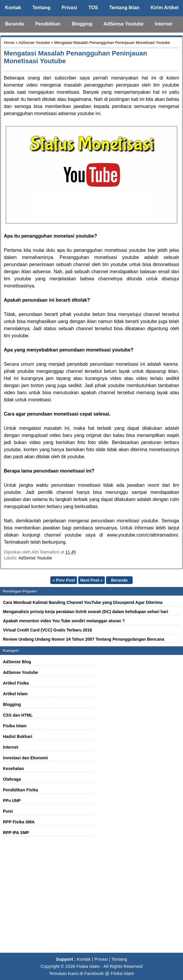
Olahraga (12, 779)
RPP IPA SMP (16, 833)
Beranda (15, 24)
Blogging (82, 24)
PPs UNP (12, 801)
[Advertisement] (91, 898)
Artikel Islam (15, 694)
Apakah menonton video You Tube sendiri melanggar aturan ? (64, 621)
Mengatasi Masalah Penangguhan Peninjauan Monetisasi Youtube (76, 57)
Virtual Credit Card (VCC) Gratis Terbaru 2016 (48, 630)
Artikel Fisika (16, 683)
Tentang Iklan (124, 8)
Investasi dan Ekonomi (25, 758)
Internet (164, 24)
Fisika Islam (15, 726)
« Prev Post (64, 580)
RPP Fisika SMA (19, 822)
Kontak (13, 8)
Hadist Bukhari (18, 736)
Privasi (69, 8)
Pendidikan (48, 24)
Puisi (8, 811)
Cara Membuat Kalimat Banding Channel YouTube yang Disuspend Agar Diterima (83, 602)
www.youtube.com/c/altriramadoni (142, 535)
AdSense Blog (17, 662)
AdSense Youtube (123, 24)
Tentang (41, 8)
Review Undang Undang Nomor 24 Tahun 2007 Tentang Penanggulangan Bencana (84, 639)
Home (9, 43)
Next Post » (91, 580)
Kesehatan (13, 769)
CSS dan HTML (18, 715)
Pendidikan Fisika (20, 790)
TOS (93, 8)
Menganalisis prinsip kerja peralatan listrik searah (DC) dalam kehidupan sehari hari (86, 612)
